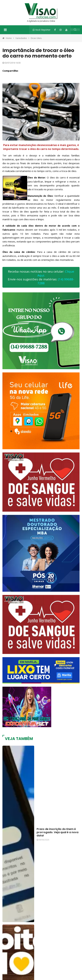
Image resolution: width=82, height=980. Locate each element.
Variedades (21, 38)
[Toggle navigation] (5, 30)
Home (9, 38)
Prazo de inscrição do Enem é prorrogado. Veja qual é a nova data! (58, 832)
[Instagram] (61, 30)
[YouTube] (66, 30)
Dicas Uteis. (36, 38)
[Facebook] (55, 30)
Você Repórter (42, 30)
